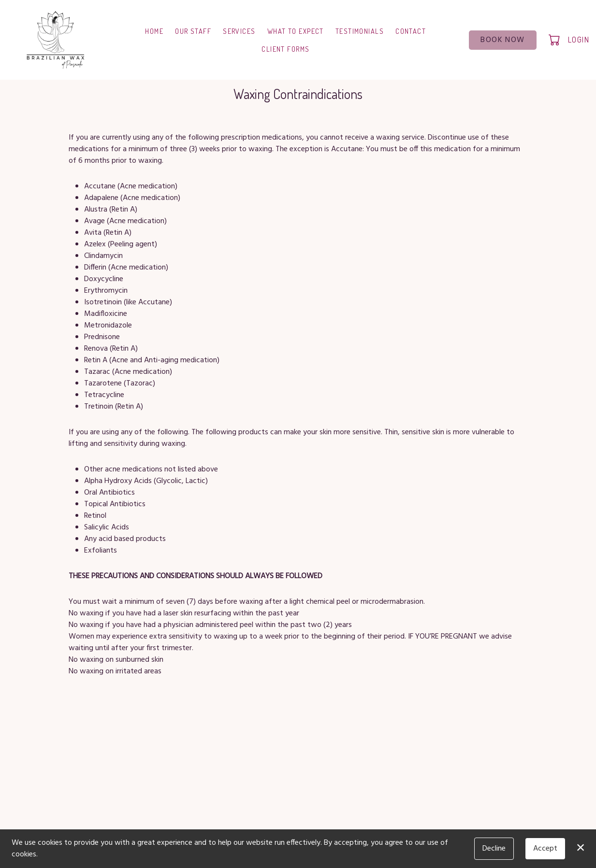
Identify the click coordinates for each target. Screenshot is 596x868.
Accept (545, 849)
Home (154, 31)
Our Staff (193, 31)
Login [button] (579, 40)
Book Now (503, 40)
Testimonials (360, 31)
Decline (494, 849)
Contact (411, 31)
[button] (555, 40)
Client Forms (285, 49)
